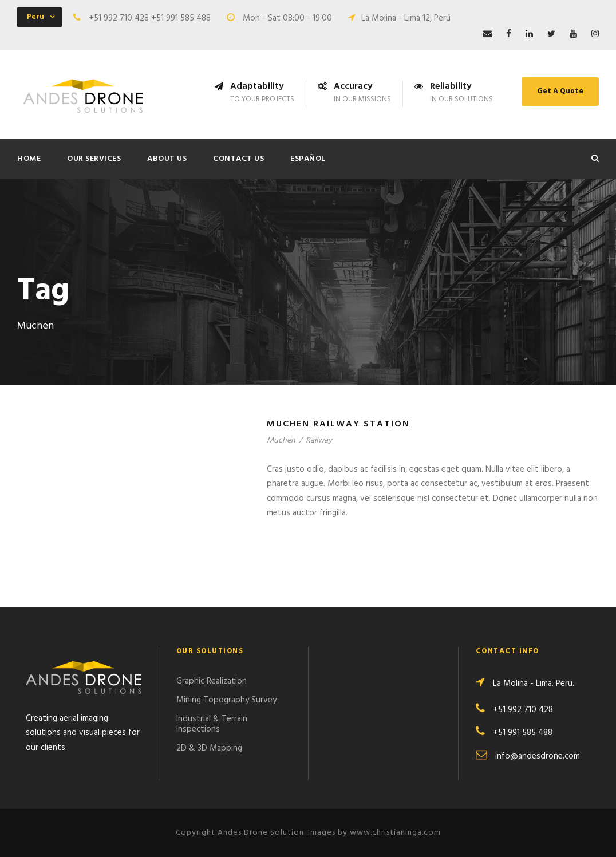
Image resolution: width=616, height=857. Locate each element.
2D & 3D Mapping (209, 748)
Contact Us (238, 159)
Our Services (94, 159)
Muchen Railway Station (338, 424)
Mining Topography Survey (226, 700)
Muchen (281, 441)
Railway (319, 441)
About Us (167, 159)
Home (29, 159)
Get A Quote (560, 91)
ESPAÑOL (308, 159)
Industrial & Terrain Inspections (212, 724)
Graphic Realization (212, 681)
